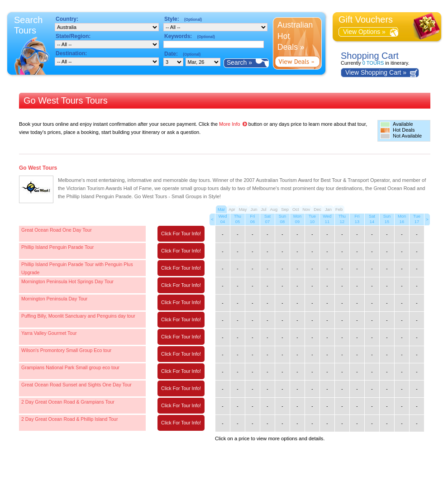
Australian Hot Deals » (295, 36)
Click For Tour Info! (181, 233)
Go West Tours (38, 168)
